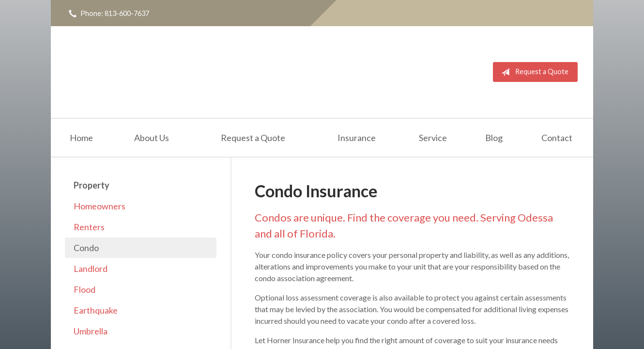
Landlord (91, 269)
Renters (89, 227)
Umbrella (91, 331)
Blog (494, 138)
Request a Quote (533, 72)
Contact (557, 138)
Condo (86, 248)
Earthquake (96, 310)
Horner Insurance (169, 72)
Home (81, 138)
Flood (84, 289)
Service (433, 138)
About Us (152, 138)
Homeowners (100, 206)
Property (92, 185)
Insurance (357, 138)
